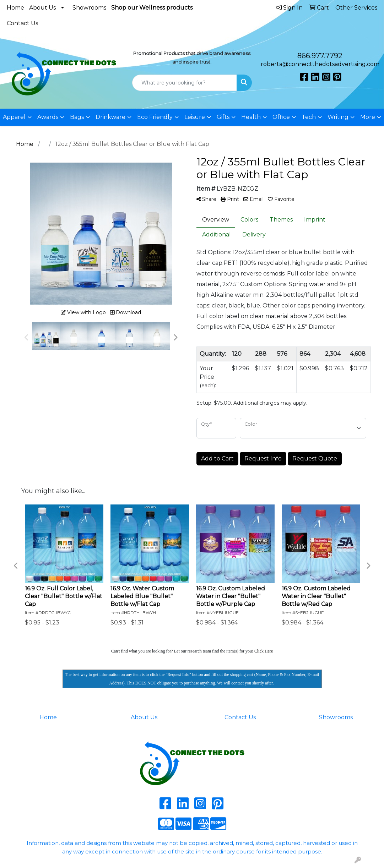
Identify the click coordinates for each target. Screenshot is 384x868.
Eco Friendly (155, 117)
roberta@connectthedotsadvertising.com (320, 64)
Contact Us (22, 23)
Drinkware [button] (110, 117)
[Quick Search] (184, 83)
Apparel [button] (14, 117)
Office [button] (281, 117)
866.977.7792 (320, 56)
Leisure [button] (195, 117)
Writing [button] (338, 117)
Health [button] (251, 117)
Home (15, 8)
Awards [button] (48, 117)
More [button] (368, 117)
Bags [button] (77, 117)
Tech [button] (309, 117)
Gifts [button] (223, 117)
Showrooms (89, 8)
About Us (42, 8)
